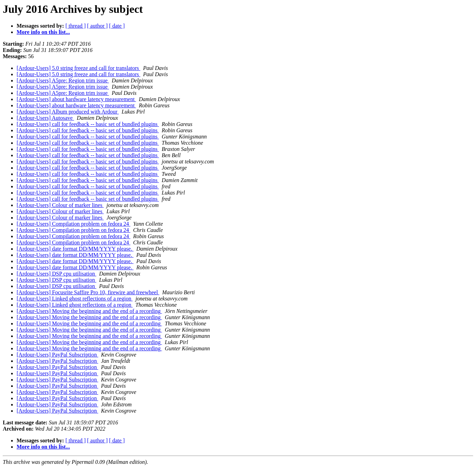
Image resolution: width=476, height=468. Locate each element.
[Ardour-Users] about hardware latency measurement (76, 99)
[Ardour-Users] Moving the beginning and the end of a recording (89, 311)
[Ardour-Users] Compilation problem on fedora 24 (74, 224)
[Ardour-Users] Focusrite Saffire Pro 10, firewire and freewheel (88, 292)
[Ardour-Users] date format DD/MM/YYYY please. (75, 249)
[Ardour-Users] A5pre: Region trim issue (63, 80)
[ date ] (117, 26)
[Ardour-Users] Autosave (45, 118)
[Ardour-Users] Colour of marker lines (60, 205)
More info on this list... (43, 32)
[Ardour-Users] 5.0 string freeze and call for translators (78, 68)
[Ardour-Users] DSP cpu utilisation (56, 274)
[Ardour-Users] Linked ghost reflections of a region (75, 299)
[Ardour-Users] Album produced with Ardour (68, 112)
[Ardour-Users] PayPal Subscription (57, 355)
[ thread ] (76, 26)
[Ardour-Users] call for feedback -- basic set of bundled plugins (88, 124)
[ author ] (98, 26)
